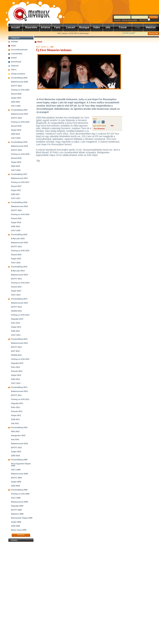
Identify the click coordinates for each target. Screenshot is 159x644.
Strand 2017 (16, 186)
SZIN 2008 (15, 526)
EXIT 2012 (15, 351)
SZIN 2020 (15, 102)
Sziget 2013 (16, 327)
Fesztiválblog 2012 (19, 339)
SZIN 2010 (15, 456)
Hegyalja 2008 (17, 506)
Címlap (16, 27)
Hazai (13, 46)
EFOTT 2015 (16, 247)
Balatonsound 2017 (19, 178)
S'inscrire (117, 20)
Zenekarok (46, 27)
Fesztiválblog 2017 (19, 174)
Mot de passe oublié (130, 20)
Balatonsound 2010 (19, 444)
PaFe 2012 (16, 367)
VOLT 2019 (16, 138)
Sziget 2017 (16, 190)
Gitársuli (15, 66)
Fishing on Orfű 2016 (20, 214)
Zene (84, 27)
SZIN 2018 (15, 166)
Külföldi (14, 42)
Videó (97, 27)
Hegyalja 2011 (17, 403)
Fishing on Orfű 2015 (20, 251)
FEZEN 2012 (16, 355)
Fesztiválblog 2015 (19, 234)
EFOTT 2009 (16, 478)
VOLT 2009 (16, 470)
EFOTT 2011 (16, 395)
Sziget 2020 (16, 98)
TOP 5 (14, 70)
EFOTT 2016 (16, 210)
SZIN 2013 (15, 331)
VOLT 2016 (16, 230)
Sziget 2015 (16, 259)
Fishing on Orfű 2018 (20, 154)
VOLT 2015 (16, 263)
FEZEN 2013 (16, 311)
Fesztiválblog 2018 (19, 142)
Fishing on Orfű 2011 (20, 399)
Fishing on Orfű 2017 (20, 182)
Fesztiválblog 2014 (19, 267)
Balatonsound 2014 (19, 275)
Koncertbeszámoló (19, 50)
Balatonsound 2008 (19, 502)
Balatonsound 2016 (19, 206)
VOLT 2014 (16, 295)
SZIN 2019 (15, 134)
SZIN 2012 (15, 379)
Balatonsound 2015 (19, 243)
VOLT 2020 (16, 106)
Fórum (123, 27)
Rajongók (57, 27)
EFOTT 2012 (16, 347)
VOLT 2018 (16, 170)
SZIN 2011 (15, 419)
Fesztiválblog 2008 (19, 490)
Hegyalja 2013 (17, 319)
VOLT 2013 (16, 335)
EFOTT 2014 (16, 279)
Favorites (15, 34)
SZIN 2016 (15, 226)
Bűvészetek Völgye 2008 (22, 518)
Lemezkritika (17, 54)
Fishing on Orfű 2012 (20, 359)
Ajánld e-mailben (44, 34)
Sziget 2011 (16, 415)
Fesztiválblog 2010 (19, 427)
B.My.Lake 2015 (18, 239)
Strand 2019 (16, 126)
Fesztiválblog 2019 (19, 110)
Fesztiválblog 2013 (19, 299)
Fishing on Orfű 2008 (20, 494)
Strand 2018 (16, 158)
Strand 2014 (16, 287)
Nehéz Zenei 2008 (19, 530)
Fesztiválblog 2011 (19, 387)
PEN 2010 (15, 431)
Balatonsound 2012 (19, 343)
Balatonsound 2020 (19, 82)
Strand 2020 (16, 94)
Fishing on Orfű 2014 (20, 283)
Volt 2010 (15, 439)
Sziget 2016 (16, 222)
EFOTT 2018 (16, 150)
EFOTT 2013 (16, 307)
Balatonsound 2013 (19, 303)
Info (108, 27)
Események (16, 62)
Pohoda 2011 (17, 411)
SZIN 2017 (15, 194)
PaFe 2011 (16, 407)
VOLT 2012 (16, 383)
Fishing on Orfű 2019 (20, 122)
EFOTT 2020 (16, 86)
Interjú (14, 58)
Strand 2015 (16, 255)
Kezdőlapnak (29, 34)
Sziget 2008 (16, 522)
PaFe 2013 (16, 323)
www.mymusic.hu (29, 11)
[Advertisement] (21, 593)
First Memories (99, 129)
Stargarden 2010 (18, 435)
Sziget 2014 (16, 291)
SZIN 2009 (15, 486)
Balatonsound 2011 (19, 391)
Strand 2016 (16, 218)
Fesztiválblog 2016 (19, 202)
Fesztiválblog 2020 (19, 78)
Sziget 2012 (16, 375)
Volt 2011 (15, 423)
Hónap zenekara (18, 74)
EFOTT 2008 (16, 510)
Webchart (151, 27)
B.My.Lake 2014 (18, 271)
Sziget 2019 (16, 130)
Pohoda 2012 (17, 371)
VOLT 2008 (16, 498)
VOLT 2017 (16, 198)
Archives (21, 535)
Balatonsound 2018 (19, 146)
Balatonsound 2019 (19, 114)
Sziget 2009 (16, 482)
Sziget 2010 (16, 452)
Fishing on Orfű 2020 (20, 90)
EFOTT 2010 (16, 448)
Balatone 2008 (17, 514)
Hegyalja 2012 (17, 363)
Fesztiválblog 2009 (19, 460)
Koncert (71, 27)
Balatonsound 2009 (19, 474)
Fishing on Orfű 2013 (20, 315)
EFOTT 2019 (16, 118)
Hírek (31, 27)
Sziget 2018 (16, 162)
